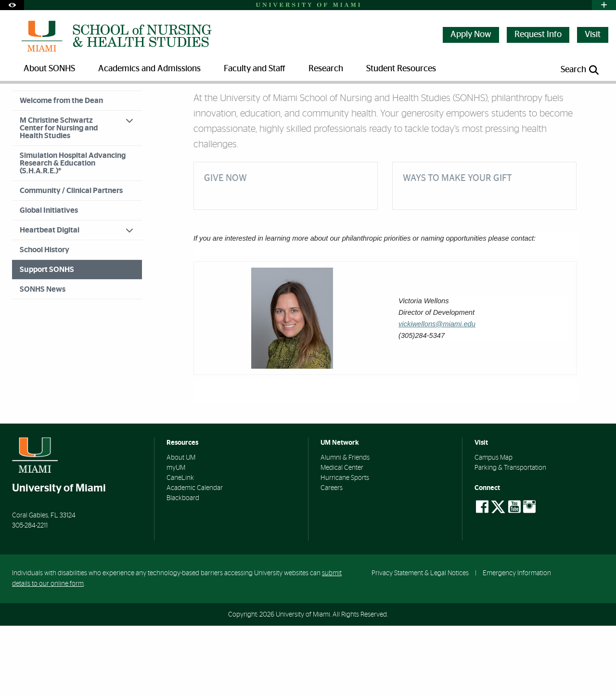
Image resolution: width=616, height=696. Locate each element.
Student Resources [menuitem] (401, 69)
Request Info (538, 35)
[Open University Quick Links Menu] (604, 5)
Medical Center (342, 538)
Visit (593, 35)
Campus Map (494, 528)
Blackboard (183, 568)
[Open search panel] (580, 70)
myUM (176, 538)
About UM (181, 528)
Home (20, 103)
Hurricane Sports (345, 548)
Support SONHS (114, 104)
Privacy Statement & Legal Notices (420, 643)
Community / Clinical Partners (71, 261)
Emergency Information (517, 643)
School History (45, 320)
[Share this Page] (596, 98)
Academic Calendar (195, 558)
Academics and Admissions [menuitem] (149, 69)
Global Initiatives (49, 281)
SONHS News (43, 360)
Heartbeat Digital (50, 300)
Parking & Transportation (510, 538)
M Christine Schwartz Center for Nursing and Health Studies (59, 198)
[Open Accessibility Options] (12, 5)
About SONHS (61, 103)
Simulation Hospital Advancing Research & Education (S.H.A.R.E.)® (73, 233)
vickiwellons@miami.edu (437, 394)
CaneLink (180, 548)
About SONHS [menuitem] (49, 69)
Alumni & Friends (345, 528)
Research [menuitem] (326, 69)
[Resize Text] (573, 97)
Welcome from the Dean (61, 171)
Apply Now (471, 35)
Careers (332, 558)
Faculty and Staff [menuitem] (255, 69)
